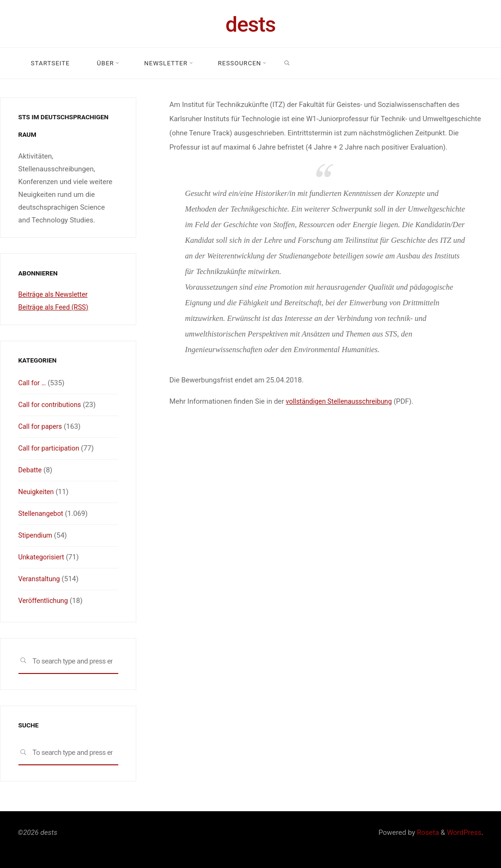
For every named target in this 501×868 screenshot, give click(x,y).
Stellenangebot (42, 514)
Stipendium (36, 535)
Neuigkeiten (37, 492)
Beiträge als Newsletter (55, 294)
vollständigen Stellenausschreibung (342, 401)
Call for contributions (52, 405)
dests (251, 24)
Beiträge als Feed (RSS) (55, 307)
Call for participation (51, 448)
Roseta (427, 833)
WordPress (464, 833)
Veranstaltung (40, 579)
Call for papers (41, 426)
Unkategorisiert (43, 557)
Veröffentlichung (44, 601)
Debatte (31, 470)
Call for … (33, 383)
